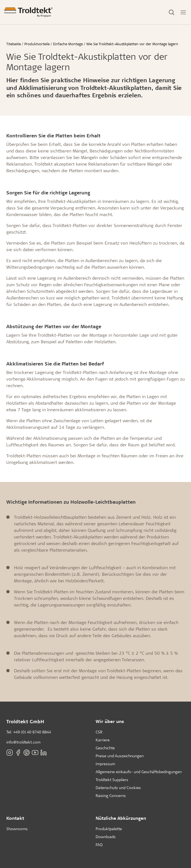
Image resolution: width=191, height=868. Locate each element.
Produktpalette (109, 829)
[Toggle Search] (172, 12)
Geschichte (105, 748)
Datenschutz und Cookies (118, 788)
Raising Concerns (111, 795)
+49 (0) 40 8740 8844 (32, 732)
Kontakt (15, 818)
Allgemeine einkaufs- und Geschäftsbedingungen (139, 772)
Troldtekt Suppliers (112, 780)
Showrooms (17, 829)
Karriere (103, 740)
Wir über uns (110, 721)
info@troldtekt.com (23, 742)
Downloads (106, 837)
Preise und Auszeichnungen (120, 756)
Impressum (105, 764)
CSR (99, 732)
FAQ (99, 845)
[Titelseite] (28, 12)
